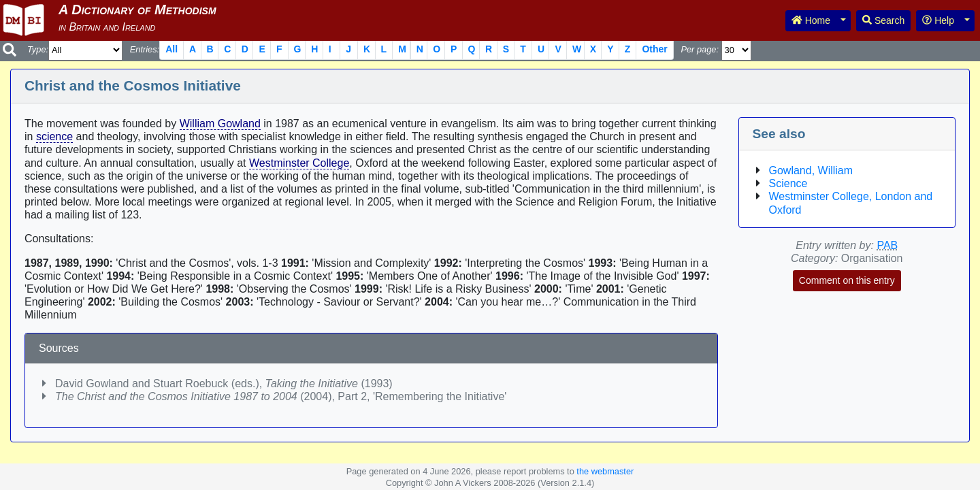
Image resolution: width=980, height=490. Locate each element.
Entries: (145, 49)
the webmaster (605, 471)
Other (654, 49)
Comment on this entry (847, 280)
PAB (887, 245)
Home (811, 20)
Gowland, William (811, 170)
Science (788, 183)
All (171, 49)
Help (938, 20)
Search (883, 20)
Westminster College (299, 163)
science (54, 136)
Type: (38, 49)
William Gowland (220, 124)
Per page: (700, 49)
